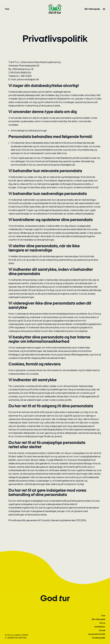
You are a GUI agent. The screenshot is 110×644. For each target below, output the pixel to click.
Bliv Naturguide (92, 9)
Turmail (102, 631)
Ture (7, 9)
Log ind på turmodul (97, 634)
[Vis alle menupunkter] (104, 9)
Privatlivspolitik (99, 638)
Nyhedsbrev (100, 627)
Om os (102, 623)
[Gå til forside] (55, 9)
